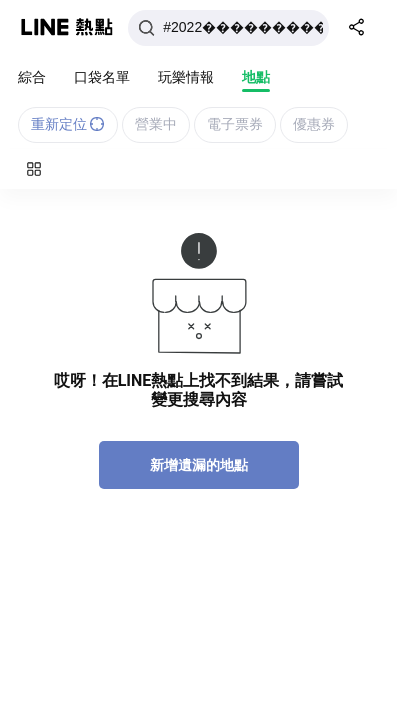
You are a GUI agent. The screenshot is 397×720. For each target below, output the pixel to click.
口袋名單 (102, 77)
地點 (256, 77)
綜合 (32, 77)
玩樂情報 (186, 77)
